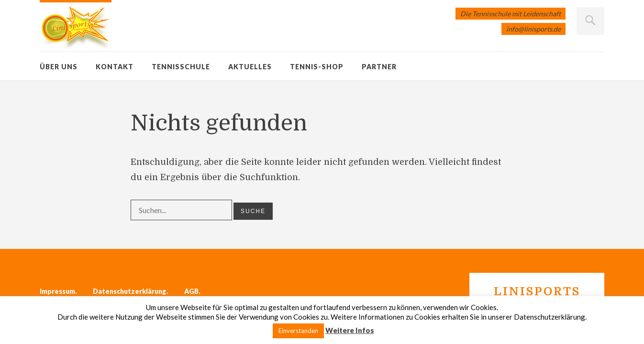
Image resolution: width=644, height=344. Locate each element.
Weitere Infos (350, 330)
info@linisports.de (533, 29)
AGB (191, 291)
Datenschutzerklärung (130, 291)
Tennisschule (181, 67)
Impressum (57, 291)
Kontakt (115, 67)
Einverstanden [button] (298, 331)
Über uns (59, 67)
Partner (379, 67)
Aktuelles (250, 67)
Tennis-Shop (317, 67)
